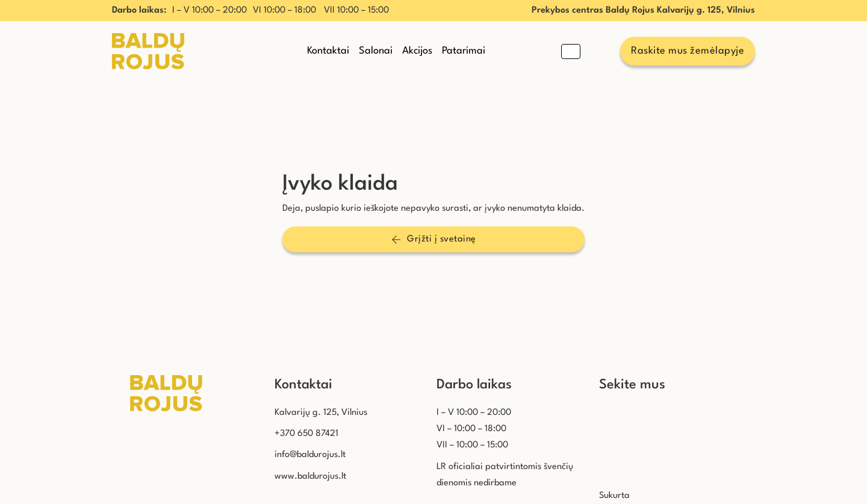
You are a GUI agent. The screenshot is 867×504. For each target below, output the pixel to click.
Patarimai (464, 51)
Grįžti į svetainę (434, 240)
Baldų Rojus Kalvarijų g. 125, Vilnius (680, 11)
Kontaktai (328, 51)
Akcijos (417, 51)
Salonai (376, 51)
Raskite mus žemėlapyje (688, 51)
